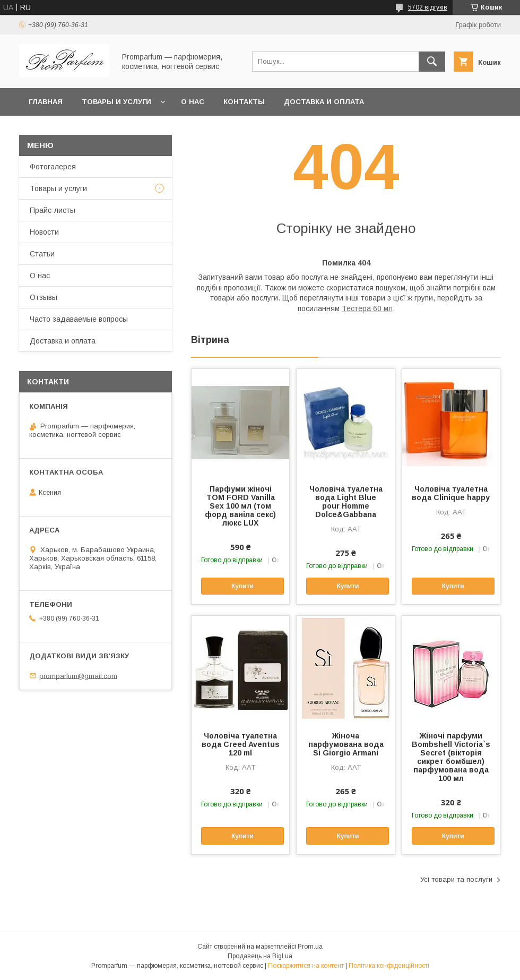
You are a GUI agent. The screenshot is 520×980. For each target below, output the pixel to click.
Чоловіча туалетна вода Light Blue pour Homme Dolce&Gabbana (346, 502)
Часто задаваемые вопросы (79, 319)
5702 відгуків (428, 7)
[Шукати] (432, 62)
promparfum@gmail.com (78, 676)
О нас (193, 102)
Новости (44, 232)
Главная (46, 102)
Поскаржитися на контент (306, 966)
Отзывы (44, 297)
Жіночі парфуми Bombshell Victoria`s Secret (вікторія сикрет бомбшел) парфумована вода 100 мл (451, 757)
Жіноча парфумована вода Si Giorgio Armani (346, 744)
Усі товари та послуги (456, 879)
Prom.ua (310, 947)
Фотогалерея (53, 167)
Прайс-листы (53, 210)
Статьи (42, 254)
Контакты (244, 102)
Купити (242, 586)
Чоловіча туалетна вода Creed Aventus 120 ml (241, 744)
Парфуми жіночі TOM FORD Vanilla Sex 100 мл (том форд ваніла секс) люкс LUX (240, 506)
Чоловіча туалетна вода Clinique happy (451, 493)
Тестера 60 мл (367, 308)
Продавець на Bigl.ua (260, 956)
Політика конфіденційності (389, 966)
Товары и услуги (116, 102)
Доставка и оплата (324, 102)
